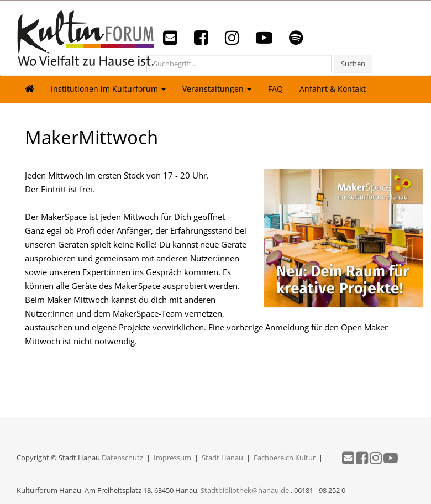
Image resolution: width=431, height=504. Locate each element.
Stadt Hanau (222, 458)
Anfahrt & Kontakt (333, 89)
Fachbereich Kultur (285, 458)
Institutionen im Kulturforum (108, 89)
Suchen (353, 64)
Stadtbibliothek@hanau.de (245, 490)
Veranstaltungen (217, 89)
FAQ (275, 89)
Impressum (172, 458)
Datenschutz (122, 458)
